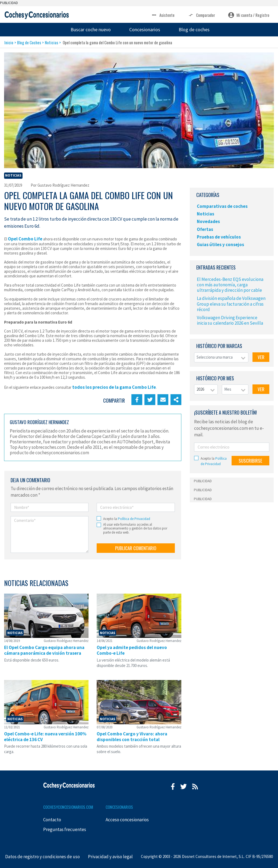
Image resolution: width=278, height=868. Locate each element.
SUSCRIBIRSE (250, 461)
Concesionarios (145, 29)
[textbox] (221, 357)
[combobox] (221, 357)
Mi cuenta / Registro (249, 15)
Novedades (208, 221)
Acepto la (127, 519)
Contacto (52, 820)
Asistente (163, 15)
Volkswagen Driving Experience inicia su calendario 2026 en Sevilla (230, 320)
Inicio (9, 42)
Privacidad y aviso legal (110, 857)
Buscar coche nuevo (91, 29)
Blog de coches (194, 29)
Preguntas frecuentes (65, 829)
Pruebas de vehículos (219, 237)
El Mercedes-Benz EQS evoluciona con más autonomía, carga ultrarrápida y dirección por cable (230, 285)
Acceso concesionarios (127, 820)
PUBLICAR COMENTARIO (136, 548)
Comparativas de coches (222, 206)
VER (261, 357)
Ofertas (205, 229)
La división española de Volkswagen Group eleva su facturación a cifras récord (231, 304)
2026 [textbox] (200, 389)
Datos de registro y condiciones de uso (42, 857)
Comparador (201, 15)
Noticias (51, 42)
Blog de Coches (29, 42)
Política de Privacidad (134, 519)
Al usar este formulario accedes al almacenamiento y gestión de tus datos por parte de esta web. (135, 529)
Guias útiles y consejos (220, 245)
